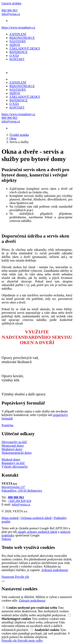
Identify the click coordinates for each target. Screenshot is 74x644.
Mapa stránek (10, 518)
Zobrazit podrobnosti (55, 570)
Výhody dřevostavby (15, 467)
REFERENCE (19, 52)
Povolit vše (22, 577)
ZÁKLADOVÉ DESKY (25, 48)
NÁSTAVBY (18, 41)
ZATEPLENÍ (18, 34)
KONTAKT (17, 59)
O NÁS (14, 56)
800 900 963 (16, 497)
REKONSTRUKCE (22, 38)
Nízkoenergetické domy (17, 453)
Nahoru (6, 539)
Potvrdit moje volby (30, 641)
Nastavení (8, 577)
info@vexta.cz (21, 504)
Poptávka (7, 425)
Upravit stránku (11, 3)
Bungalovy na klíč (13, 463)
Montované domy (13, 446)
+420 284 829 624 (20, 501)
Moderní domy (11, 459)
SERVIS (15, 45)
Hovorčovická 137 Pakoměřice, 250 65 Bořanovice (22, 489)
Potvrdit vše (10, 641)
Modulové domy (12, 449)
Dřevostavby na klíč (14, 442)
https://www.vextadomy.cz (18, 27)
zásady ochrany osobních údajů (37, 532)
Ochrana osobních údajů (36, 518)
